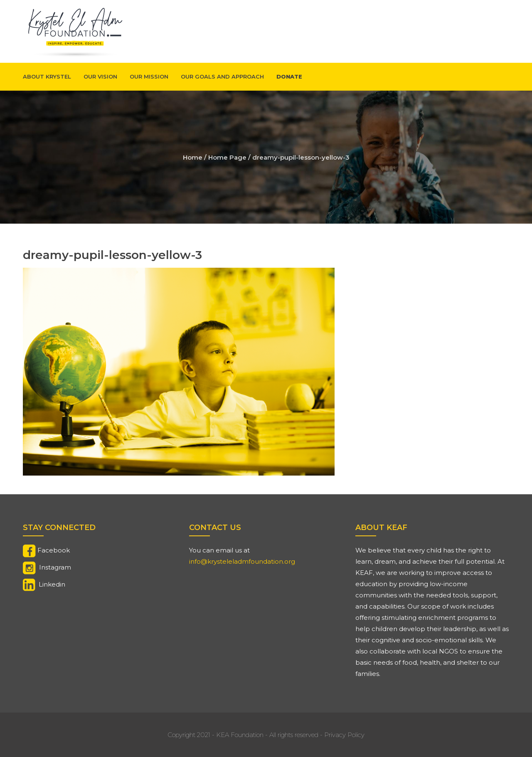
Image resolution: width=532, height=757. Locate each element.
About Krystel (47, 76)
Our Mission (149, 76)
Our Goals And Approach (222, 76)
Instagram (55, 567)
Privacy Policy (344, 735)
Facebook (54, 550)
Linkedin (52, 584)
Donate (289, 76)
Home (193, 157)
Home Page (227, 157)
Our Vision (100, 76)
